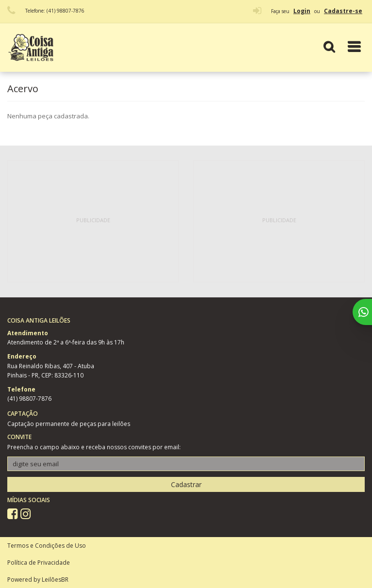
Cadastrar (186, 484)
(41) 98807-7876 (29, 399)
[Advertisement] (93, 221)
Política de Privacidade (39, 563)
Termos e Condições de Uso (47, 546)
